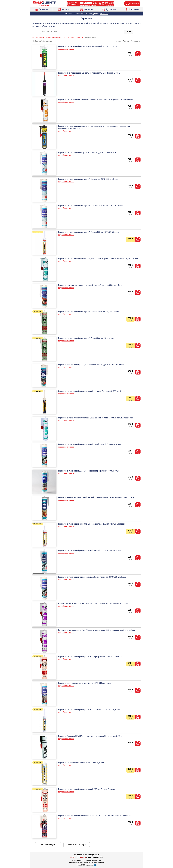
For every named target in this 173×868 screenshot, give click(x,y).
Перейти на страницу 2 (77, 845)
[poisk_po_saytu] (82, 32)
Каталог (64, 9)
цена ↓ (127, 41)
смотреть (104, 14)
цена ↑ (119, 41)
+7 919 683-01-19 (78, 857)
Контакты (132, 9)
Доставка (109, 9)
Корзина (86, 9)
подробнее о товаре (66, 49)
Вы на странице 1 (48, 845)
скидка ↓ (136, 41)
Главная (41, 9)
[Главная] (45, 3)
